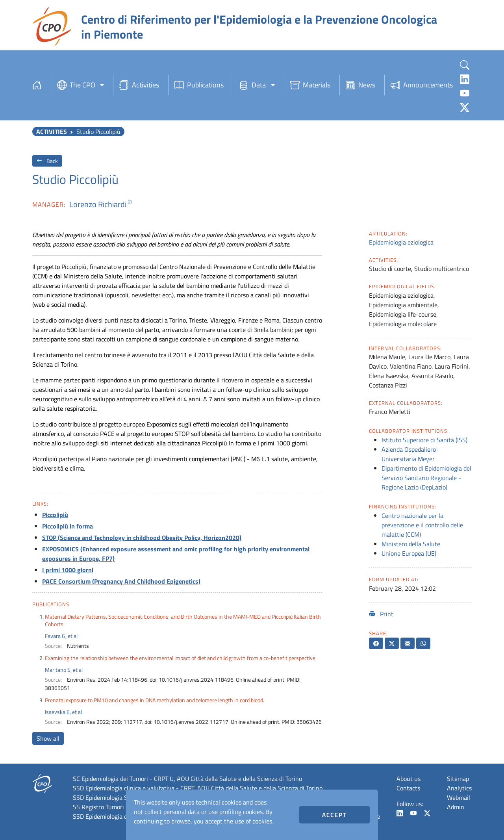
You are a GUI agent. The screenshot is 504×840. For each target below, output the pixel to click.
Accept (334, 815)
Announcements (422, 85)
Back (47, 161)
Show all (48, 738)
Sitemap (458, 779)
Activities (139, 85)
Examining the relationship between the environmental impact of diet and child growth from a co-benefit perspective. (181, 658)
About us (409, 779)
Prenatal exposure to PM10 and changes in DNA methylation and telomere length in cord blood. (155, 700)
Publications (199, 85)
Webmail (459, 797)
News (360, 85)
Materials (310, 85)
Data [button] (252, 85)
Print (381, 614)
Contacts (408, 788)
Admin (456, 807)
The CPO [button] (76, 85)
